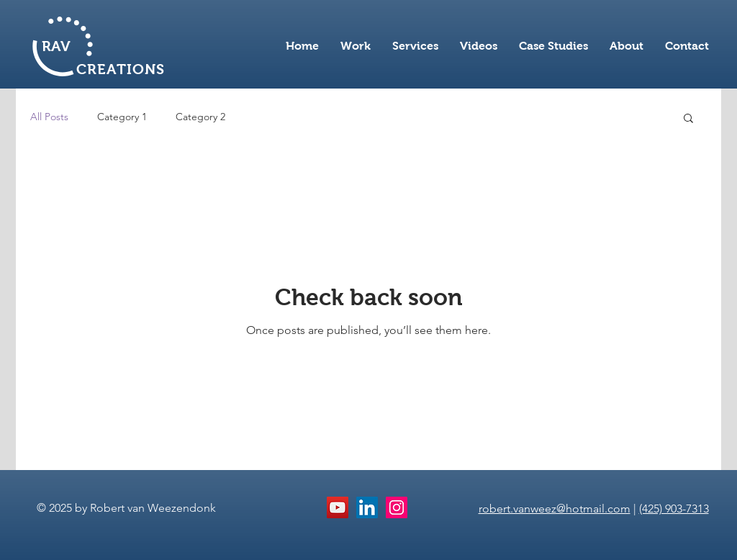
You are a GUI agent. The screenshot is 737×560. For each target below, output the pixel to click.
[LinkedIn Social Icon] (367, 507)
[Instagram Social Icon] (397, 507)
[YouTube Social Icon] (338, 507)
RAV (56, 46)
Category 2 (200, 117)
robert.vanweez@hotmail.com (555, 509)
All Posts (49, 117)
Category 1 (122, 117)
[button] (688, 119)
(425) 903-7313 (674, 509)
